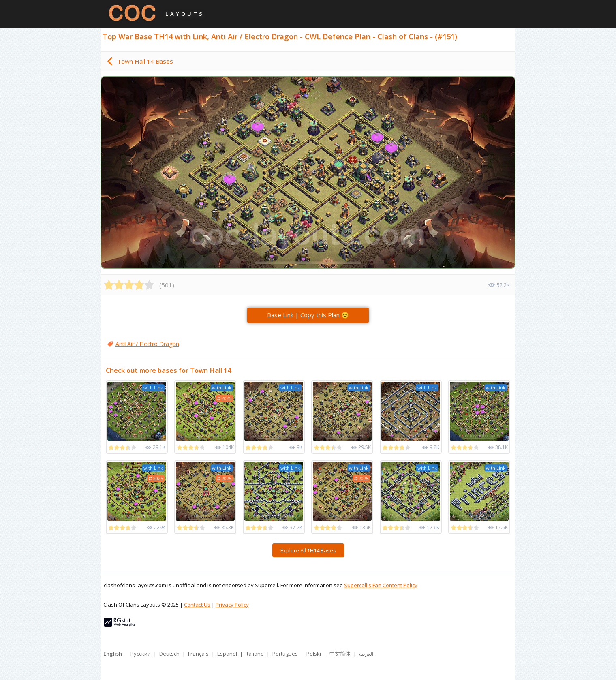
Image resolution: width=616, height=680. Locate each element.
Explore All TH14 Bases (308, 550)
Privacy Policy (232, 605)
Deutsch (169, 654)
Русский (141, 654)
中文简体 (340, 654)
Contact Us (197, 605)
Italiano (255, 654)
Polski (314, 654)
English (113, 654)
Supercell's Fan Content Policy (381, 585)
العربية (366, 654)
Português (285, 654)
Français (198, 654)
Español (227, 654)
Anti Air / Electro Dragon (147, 344)
